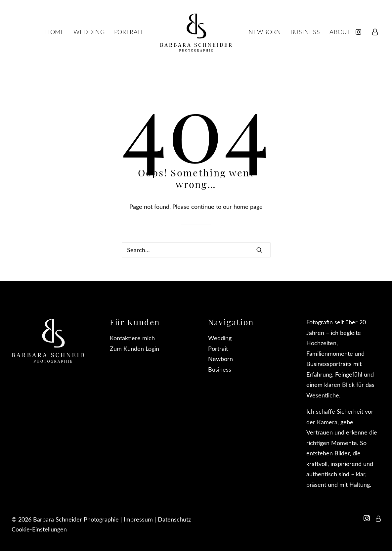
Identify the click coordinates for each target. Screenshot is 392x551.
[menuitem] (361, 32)
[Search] (196, 250)
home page (248, 207)
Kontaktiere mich (132, 338)
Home (55, 32)
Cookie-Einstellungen (39, 529)
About (340, 32)
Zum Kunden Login (134, 348)
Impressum (138, 519)
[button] (259, 250)
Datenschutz (174, 519)
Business (305, 32)
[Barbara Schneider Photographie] (196, 32)
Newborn (265, 32)
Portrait (129, 32)
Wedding (89, 32)
